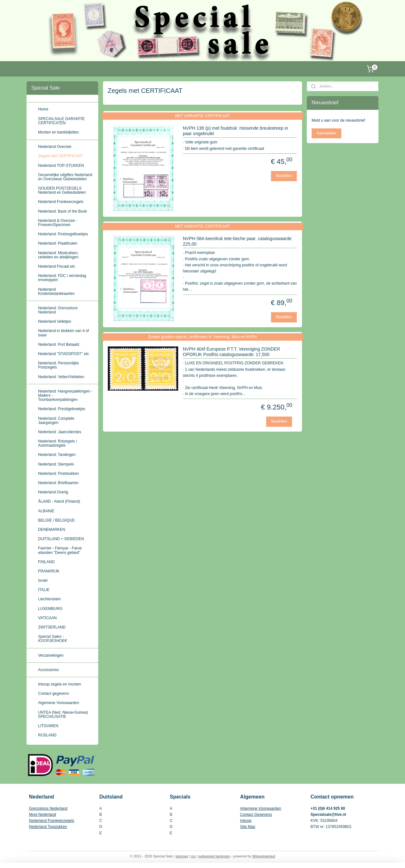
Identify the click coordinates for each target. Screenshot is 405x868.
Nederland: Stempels (56, 464)
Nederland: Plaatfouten (58, 243)
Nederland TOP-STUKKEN (61, 166)
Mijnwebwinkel (264, 856)
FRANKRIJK (49, 571)
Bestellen (284, 176)
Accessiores (48, 670)
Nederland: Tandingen (57, 455)
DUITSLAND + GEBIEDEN (61, 539)
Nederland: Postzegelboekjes (63, 234)
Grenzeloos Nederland (48, 808)
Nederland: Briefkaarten (58, 483)
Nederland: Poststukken (58, 474)
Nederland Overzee (55, 147)
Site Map (248, 827)
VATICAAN (47, 618)
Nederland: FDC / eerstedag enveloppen (62, 278)
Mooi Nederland (43, 815)
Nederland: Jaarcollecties (60, 432)
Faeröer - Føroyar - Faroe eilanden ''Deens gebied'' (60, 550)
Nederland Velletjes (55, 321)
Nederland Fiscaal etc (57, 266)
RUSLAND (47, 735)
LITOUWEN (48, 726)
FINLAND (46, 562)
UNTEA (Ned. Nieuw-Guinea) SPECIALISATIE (63, 714)
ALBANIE (46, 511)
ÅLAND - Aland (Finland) (59, 501)
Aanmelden (326, 133)
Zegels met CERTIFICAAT (60, 156)
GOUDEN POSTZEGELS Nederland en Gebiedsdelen (62, 190)
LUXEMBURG (50, 609)
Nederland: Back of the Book (63, 211)
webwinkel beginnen (214, 856)
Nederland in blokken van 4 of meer (64, 333)
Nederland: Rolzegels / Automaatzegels (57, 443)
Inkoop (246, 821)
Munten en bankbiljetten (58, 132)
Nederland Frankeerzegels (61, 202)
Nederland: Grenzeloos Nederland (58, 310)
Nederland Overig (53, 492)
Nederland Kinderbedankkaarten (56, 292)
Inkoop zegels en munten (60, 684)
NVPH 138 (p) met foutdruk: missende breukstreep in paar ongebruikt (236, 131)
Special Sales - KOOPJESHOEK (53, 639)
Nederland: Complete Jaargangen (56, 421)
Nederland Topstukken (48, 827)
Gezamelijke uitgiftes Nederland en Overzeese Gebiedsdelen (65, 177)
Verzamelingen (51, 655)
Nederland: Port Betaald (59, 345)
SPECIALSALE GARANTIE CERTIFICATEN (61, 121)
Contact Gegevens (256, 815)
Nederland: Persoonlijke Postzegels (58, 365)
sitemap (182, 856)
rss (193, 856)
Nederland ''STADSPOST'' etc (64, 354)
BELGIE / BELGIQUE (56, 520)
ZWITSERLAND (52, 627)
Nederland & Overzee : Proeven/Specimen (58, 223)
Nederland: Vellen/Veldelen (61, 377)
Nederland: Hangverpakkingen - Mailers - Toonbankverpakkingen (65, 395)
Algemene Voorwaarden (59, 703)
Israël (43, 580)
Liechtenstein (49, 599)
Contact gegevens (54, 694)
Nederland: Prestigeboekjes (62, 409)
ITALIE (44, 590)
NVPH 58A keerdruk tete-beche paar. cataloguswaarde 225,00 (237, 241)
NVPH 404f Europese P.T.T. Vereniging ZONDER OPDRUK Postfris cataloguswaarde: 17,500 (232, 352)
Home (43, 109)
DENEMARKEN (52, 530)
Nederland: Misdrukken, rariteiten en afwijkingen (58, 255)
